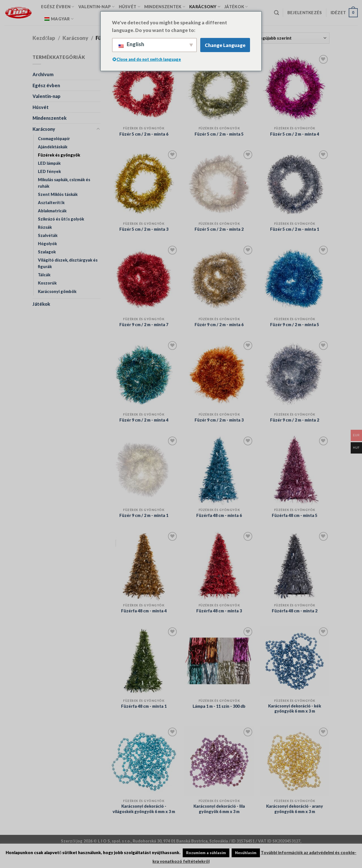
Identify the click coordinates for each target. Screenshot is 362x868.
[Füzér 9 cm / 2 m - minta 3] (219, 375)
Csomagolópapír (54, 139)
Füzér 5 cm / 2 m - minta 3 (144, 229)
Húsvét (130, 7)
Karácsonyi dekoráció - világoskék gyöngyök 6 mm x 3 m (144, 809)
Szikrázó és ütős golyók (61, 219)
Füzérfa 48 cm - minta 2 (295, 611)
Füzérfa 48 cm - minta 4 (144, 611)
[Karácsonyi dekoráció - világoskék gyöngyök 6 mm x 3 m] (144, 761)
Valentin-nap (97, 7)
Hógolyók (47, 244)
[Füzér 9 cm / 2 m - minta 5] (295, 279)
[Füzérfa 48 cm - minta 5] (295, 470)
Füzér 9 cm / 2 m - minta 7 (144, 325)
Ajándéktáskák (53, 147)
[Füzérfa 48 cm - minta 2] (295, 566)
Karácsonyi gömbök (57, 291)
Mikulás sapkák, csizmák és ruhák (64, 183)
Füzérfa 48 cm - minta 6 (219, 515)
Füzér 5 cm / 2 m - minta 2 (219, 229)
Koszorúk (47, 283)
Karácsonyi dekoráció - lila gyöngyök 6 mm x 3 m (219, 809)
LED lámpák (49, 163)
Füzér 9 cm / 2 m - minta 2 (295, 420)
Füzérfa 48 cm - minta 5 (295, 515)
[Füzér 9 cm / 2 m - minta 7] (144, 279)
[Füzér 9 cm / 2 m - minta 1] (144, 470)
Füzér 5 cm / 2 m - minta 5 (219, 134)
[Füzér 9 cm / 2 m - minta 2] (295, 375)
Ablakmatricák (52, 211)
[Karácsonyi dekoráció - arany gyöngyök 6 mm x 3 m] (295, 761)
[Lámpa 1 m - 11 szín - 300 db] (219, 661)
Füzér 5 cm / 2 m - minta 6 (144, 134)
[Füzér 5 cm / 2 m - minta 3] (144, 184)
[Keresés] (276, 13)
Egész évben (58, 7)
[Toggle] (98, 129)
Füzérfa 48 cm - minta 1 (144, 706)
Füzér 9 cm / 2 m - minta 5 (295, 325)
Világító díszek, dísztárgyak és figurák (68, 263)
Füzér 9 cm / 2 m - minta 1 (144, 515)
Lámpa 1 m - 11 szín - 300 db (219, 706)
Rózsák (45, 227)
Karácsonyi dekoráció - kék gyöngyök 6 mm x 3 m (295, 709)
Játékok (236, 7)
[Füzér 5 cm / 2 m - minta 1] (295, 184)
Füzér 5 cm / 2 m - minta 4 (295, 134)
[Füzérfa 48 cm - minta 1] (144, 661)
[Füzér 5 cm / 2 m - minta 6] (144, 88)
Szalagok (47, 252)
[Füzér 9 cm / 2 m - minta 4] (144, 375)
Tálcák (44, 275)
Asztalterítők (51, 203)
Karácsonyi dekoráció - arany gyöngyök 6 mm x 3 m (295, 809)
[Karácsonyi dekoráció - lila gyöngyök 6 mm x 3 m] (219, 761)
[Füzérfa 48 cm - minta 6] (219, 470)
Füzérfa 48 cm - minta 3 (219, 611)
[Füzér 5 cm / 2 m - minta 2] (219, 184)
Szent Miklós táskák (58, 194)
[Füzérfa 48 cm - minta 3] (219, 566)
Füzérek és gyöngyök (59, 155)
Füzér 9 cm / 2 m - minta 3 (219, 420)
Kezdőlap (44, 38)
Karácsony (205, 7)
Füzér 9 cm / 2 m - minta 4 (144, 420)
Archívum (43, 74)
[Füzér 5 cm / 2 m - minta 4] (295, 88)
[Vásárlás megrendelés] (282, 38)
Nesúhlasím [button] (246, 853)
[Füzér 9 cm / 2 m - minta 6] (219, 279)
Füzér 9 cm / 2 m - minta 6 (219, 325)
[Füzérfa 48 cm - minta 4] (144, 566)
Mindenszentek (165, 7)
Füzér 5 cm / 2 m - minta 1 (295, 229)
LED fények (49, 171)
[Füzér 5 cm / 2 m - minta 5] (219, 88)
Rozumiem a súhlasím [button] (206, 853)
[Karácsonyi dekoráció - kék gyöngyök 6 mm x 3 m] (295, 661)
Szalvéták (48, 235)
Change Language (225, 45)
